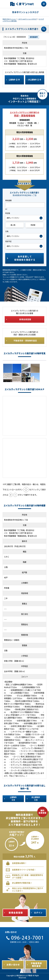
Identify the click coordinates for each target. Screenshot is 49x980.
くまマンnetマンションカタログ (27, 19)
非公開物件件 (35, 80)
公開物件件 (14, 80)
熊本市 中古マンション (9, 19)
